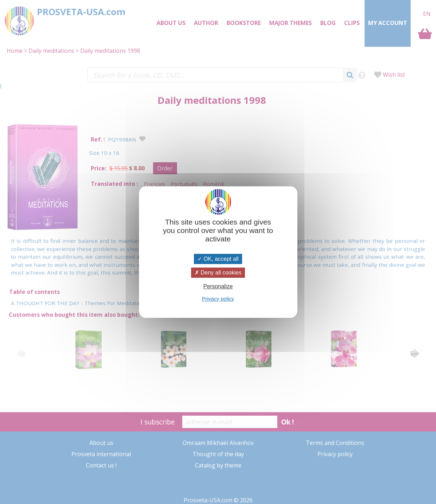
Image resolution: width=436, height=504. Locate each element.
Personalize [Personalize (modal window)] (218, 287)
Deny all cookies (218, 273)
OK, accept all (218, 259)
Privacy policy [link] (218, 299)
